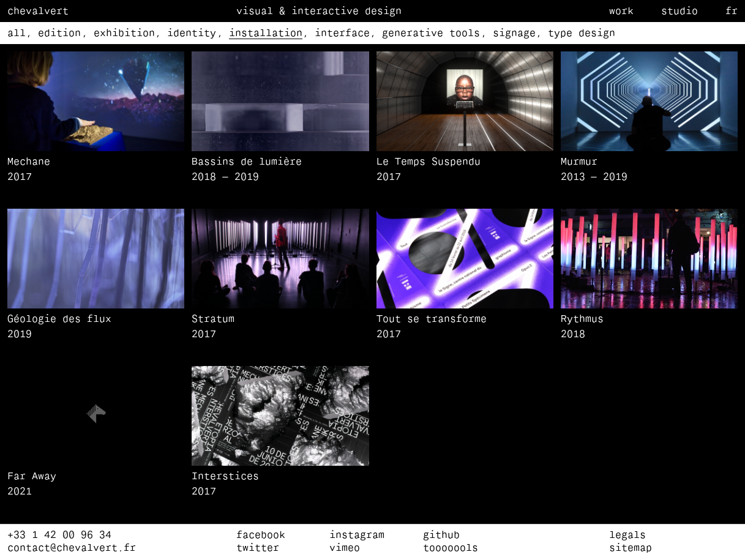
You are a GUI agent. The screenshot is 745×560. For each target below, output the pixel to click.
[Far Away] (96, 484)
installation (266, 34)
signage (514, 34)
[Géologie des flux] (96, 327)
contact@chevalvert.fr (72, 548)
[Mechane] (96, 170)
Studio (679, 12)
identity (192, 34)
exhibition (124, 34)
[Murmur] (649, 170)
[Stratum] (280, 327)
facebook (261, 536)
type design (582, 34)
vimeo (345, 548)
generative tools (431, 34)
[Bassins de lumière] (280, 170)
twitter (258, 548)
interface (342, 34)
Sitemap (631, 548)
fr (732, 12)
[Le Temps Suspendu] (465, 170)
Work (621, 12)
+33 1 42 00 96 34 (59, 536)
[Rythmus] (649, 327)
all (17, 34)
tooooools (451, 548)
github (441, 536)
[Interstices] (280, 484)
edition (59, 34)
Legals (627, 536)
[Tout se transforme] (465, 327)
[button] (96, 101)
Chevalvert (38, 12)
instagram (357, 536)
